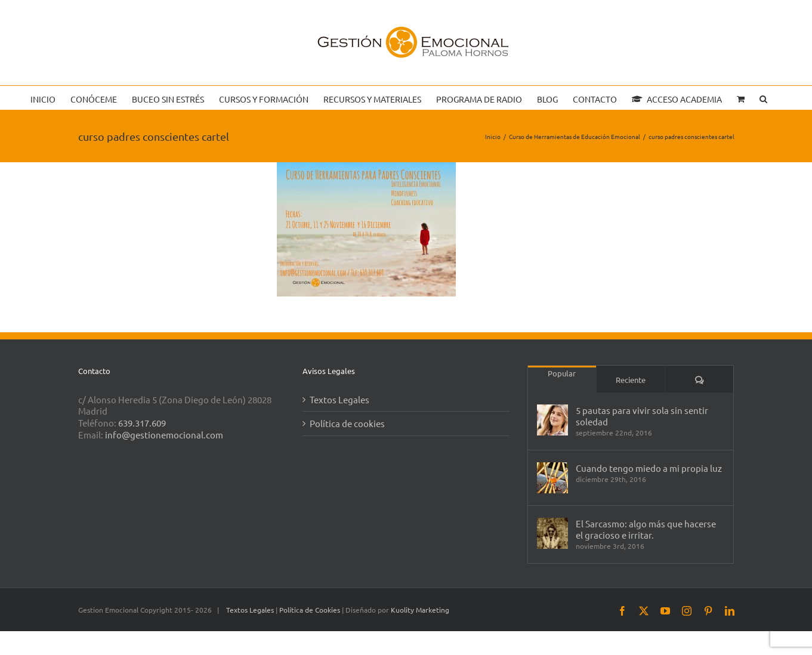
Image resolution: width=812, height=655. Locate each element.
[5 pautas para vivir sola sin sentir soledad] (552, 420)
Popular (562, 373)
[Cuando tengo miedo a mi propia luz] (552, 478)
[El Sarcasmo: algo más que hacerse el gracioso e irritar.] (552, 533)
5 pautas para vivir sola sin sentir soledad (642, 416)
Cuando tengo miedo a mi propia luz (649, 468)
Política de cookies (347, 423)
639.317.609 (142, 423)
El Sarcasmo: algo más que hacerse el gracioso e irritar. (646, 529)
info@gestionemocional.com (164, 435)
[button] (763, 98)
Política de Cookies (311, 610)
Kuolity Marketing (420, 610)
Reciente (631, 380)
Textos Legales (339, 399)
